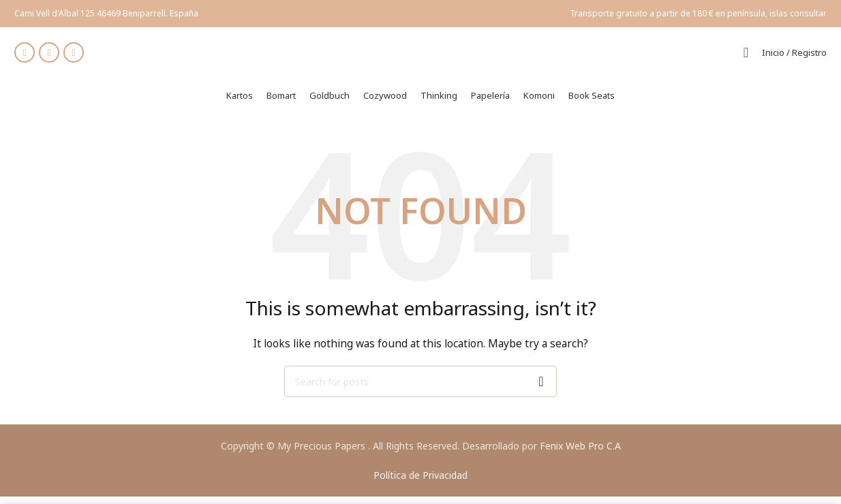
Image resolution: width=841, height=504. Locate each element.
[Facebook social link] (25, 57)
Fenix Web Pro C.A (580, 453)
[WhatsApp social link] (74, 57)
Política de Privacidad (420, 483)
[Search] (746, 57)
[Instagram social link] (49, 57)
